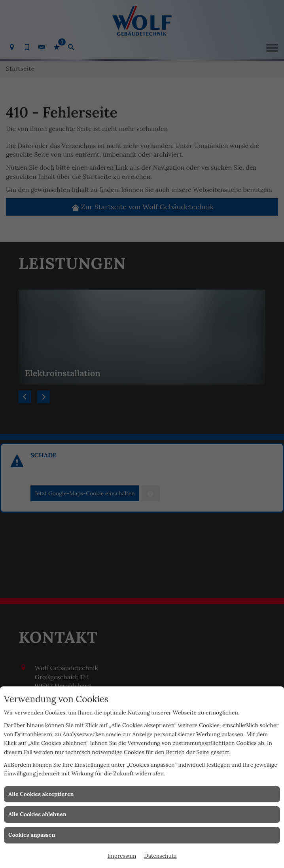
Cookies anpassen (32, 835)
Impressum (122, 856)
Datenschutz (160, 856)
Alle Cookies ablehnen (37, 814)
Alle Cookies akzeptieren (41, 794)
